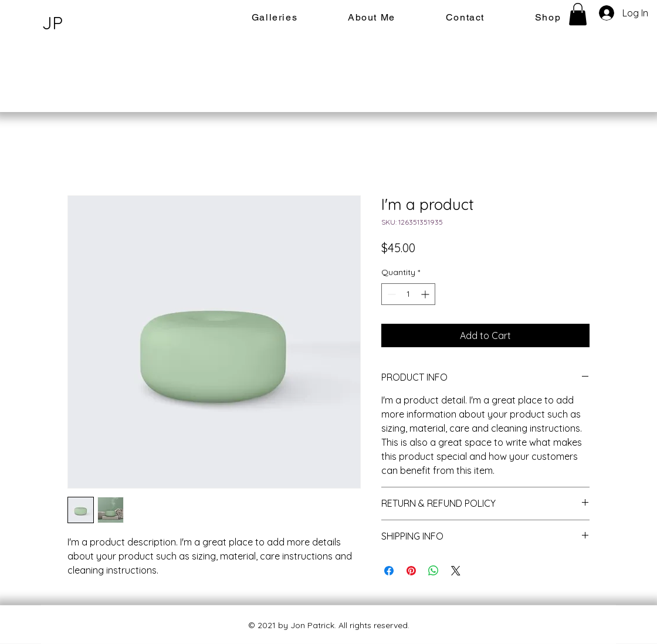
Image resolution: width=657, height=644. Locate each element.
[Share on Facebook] (389, 571)
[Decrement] (390, 294)
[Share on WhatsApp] (434, 571)
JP (53, 23)
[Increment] (426, 294)
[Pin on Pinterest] (411, 571)
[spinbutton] (408, 294)
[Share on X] (456, 571)
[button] (578, 14)
